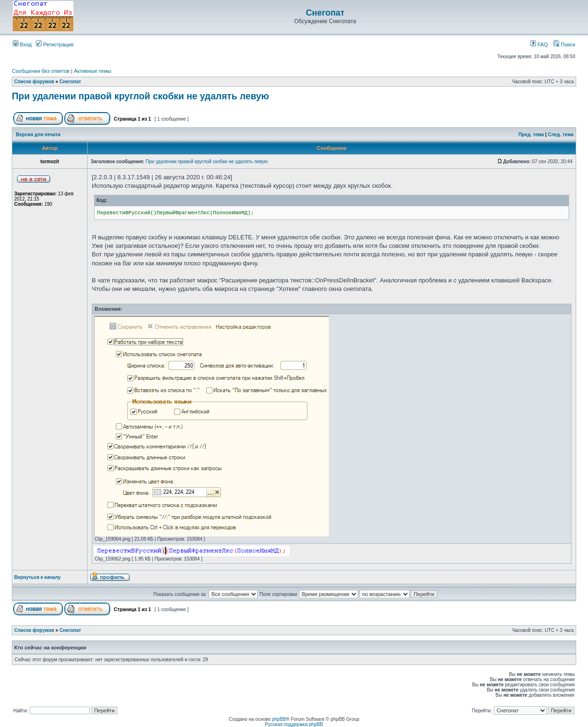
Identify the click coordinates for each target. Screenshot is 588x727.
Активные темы (92, 71)
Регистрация (55, 44)
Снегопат (325, 13)
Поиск (564, 44)
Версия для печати (38, 135)
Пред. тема (531, 135)
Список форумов (34, 82)
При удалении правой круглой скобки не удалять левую (140, 96)
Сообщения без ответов (41, 71)
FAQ (539, 44)
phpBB (279, 719)
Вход (22, 44)
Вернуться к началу (37, 577)
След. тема (561, 135)
